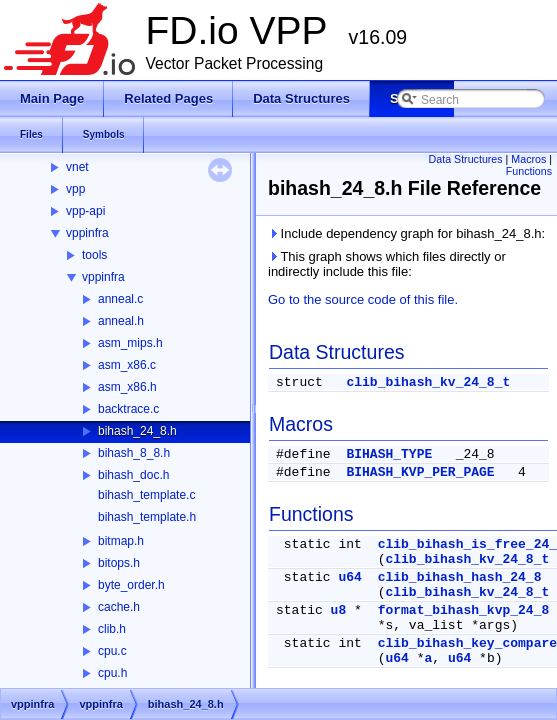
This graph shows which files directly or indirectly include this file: (387, 264)
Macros (528, 159)
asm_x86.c (127, 365)
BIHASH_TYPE (389, 454)
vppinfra (87, 233)
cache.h (119, 607)
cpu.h (112, 673)
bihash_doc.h (133, 475)
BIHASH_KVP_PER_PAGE (420, 472)
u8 (339, 610)
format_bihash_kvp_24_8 (464, 610)
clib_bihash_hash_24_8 (460, 577)
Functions (529, 171)
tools (94, 255)
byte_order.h (131, 585)
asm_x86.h (127, 387)
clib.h (112, 629)
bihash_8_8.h (134, 453)
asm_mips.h (130, 343)
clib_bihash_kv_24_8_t (428, 382)
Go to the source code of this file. (363, 299)
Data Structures (466, 159)
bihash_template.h (147, 517)
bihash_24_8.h (137, 431)
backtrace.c (128, 409)
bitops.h (119, 563)
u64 (349, 577)
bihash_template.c (146, 495)
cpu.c (112, 651)
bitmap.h (121, 541)
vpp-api (85, 211)
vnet (77, 167)
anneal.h (121, 321)
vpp (75, 189)
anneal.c (120, 299)
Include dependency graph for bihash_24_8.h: (406, 233)
